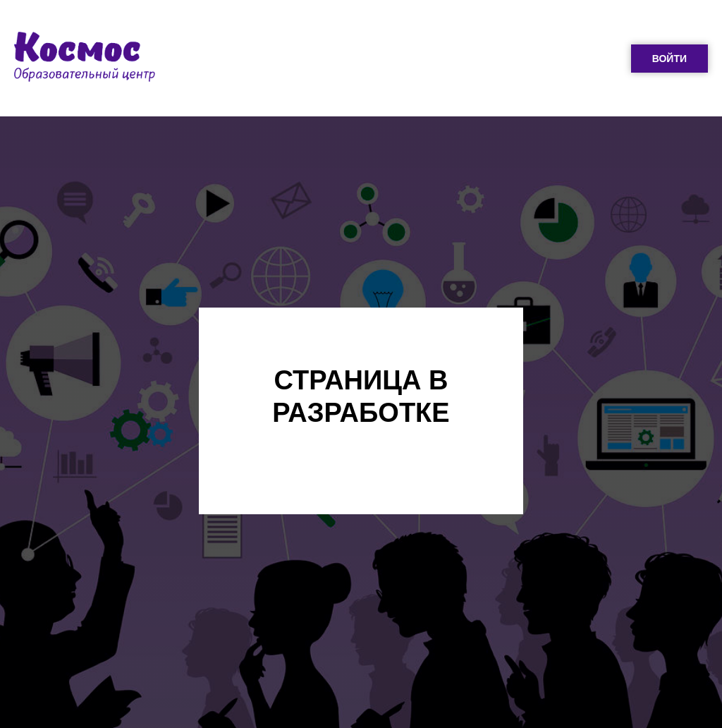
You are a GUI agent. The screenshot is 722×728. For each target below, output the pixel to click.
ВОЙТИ (669, 59)
